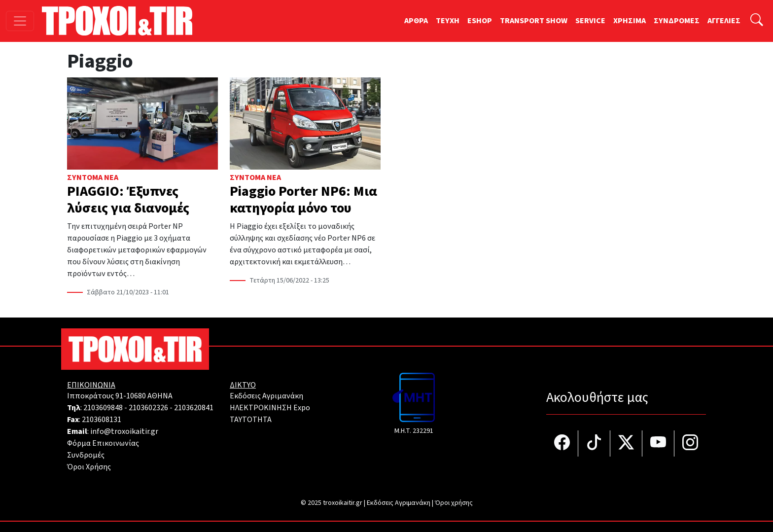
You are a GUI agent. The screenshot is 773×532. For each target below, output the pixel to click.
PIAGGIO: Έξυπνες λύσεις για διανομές (128, 200)
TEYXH (448, 21)
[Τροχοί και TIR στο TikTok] (594, 443)
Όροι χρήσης (454, 503)
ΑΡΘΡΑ (416, 21)
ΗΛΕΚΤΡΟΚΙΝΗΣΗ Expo (270, 408)
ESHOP (480, 21)
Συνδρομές (86, 455)
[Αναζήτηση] (757, 21)
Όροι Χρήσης (89, 467)
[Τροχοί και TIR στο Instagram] (690, 443)
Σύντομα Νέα (93, 177)
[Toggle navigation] (20, 21)
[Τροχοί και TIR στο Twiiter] (626, 443)
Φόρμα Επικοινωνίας (103, 443)
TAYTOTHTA (251, 420)
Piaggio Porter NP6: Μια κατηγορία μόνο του (303, 200)
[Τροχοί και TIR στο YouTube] (658, 443)
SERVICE (590, 21)
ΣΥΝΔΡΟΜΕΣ (677, 21)
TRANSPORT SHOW (534, 21)
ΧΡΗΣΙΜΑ (630, 21)
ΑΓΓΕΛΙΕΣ (724, 21)
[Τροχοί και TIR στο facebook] (562, 443)
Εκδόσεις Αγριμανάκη (266, 396)
